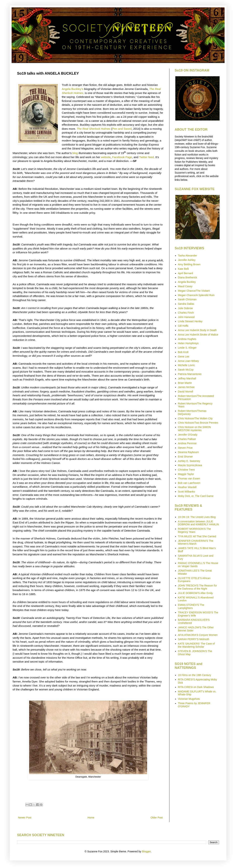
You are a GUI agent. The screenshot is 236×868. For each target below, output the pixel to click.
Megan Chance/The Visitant (194, 291)
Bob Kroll (183, 352)
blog (75, 153)
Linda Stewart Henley (190, 321)
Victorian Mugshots (189, 699)
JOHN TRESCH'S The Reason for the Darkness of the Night (197, 587)
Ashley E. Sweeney (189, 461)
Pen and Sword (122, 129)
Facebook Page (122, 157)
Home (91, 818)
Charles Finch (186, 313)
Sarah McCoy (186, 370)
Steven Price (185, 448)
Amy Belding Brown (189, 264)
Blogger (146, 851)
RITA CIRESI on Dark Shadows (196, 687)
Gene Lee (184, 357)
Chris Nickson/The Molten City (195, 418)
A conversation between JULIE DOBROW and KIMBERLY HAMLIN (198, 523)
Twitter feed (146, 157)
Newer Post (25, 818)
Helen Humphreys (188, 343)
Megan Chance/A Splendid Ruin (196, 295)
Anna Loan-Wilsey (188, 361)
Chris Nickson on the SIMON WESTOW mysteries (194, 429)
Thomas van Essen (189, 478)
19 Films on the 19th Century (195, 675)
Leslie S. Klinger (187, 348)
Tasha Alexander (188, 256)
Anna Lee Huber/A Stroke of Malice (198, 335)
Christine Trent (186, 470)
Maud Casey (185, 286)
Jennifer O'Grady (188, 435)
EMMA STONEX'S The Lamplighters (191, 606)
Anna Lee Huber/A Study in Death (197, 330)
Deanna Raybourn (188, 452)
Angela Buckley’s (73, 89)
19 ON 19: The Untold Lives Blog (197, 517)
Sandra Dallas (186, 304)
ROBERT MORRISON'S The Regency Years (194, 530)
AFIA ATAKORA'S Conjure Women (198, 635)
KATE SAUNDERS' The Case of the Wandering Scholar (196, 645)
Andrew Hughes (187, 339)
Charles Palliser (187, 439)
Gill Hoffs (183, 326)
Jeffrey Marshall (187, 378)
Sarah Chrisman (187, 299)
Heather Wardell (187, 487)
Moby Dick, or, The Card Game (196, 496)
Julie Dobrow (185, 308)
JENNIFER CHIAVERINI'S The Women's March (196, 542)
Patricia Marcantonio (190, 374)
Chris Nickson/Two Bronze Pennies (198, 423)
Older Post (157, 818)
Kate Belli (183, 269)
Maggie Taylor (186, 474)
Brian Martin (185, 383)
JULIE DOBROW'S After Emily (195, 593)
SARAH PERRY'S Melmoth (194, 639)
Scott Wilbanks (186, 492)
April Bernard (185, 273)
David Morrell (185, 392)
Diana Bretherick (188, 277)
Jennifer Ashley (187, 260)
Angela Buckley (187, 282)
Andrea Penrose (187, 443)
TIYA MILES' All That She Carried (197, 536)
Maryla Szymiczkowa (190, 465)
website (106, 157)
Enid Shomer (185, 457)
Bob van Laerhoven (189, 483)
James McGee (186, 387)
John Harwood (186, 317)
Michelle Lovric (186, 365)
